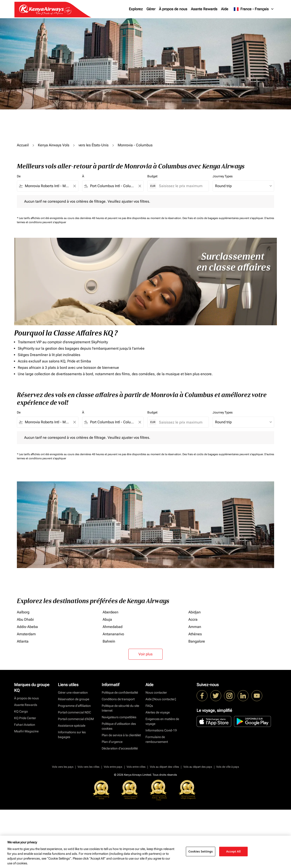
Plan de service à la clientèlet (121, 735)
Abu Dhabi (25, 619)
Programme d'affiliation (74, 706)
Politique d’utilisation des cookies (119, 726)
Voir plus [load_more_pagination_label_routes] (145, 654)
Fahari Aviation (25, 725)
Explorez (136, 9)
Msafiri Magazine (26, 731)
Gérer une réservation (73, 692)
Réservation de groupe (74, 699)
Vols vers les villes (88, 767)
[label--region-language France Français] (254, 9)
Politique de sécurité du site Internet (120, 708)
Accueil (23, 145)
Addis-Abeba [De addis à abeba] (27, 627)
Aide (225, 9)
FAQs (149, 706)
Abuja (107, 619)
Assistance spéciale (72, 726)
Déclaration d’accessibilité (120, 748)
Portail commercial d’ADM (76, 719)
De (19, 176)
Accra (193, 619)
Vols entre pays (113, 767)
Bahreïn (109, 641)
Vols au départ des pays (198, 767)
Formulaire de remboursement (157, 739)
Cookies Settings (201, 851)
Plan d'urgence (112, 742)
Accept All (234, 851)
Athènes (195, 634)
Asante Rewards (204, 9)
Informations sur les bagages (72, 735)
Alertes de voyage (158, 712)
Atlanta (23, 641)
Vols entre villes (136, 767)
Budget (152, 176)
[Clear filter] (74, 186)
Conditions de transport (118, 699)
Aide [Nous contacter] (161, 699)
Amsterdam (26, 634)
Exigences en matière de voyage (162, 721)
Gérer (151, 9)
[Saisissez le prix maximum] (182, 186)
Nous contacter (156, 692)
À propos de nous (173, 9)
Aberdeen (110, 612)
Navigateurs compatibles (119, 717)
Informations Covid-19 (161, 730)
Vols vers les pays (63, 767)
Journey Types (223, 176)
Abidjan (195, 612)
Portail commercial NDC (74, 712)
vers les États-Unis (94, 145)
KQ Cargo (21, 711)
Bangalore (197, 641)
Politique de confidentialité (120, 692)
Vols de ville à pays (228, 767)
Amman (195, 627)
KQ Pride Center (25, 718)
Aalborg (23, 612)
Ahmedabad (113, 627)
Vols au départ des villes (164, 767)
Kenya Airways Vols (54, 145)
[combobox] (48, 186)
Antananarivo (113, 634)
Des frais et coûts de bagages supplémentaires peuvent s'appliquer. (223, 218)
